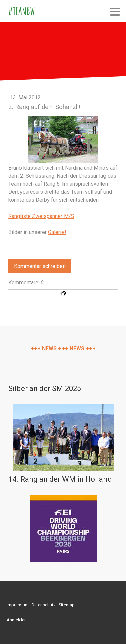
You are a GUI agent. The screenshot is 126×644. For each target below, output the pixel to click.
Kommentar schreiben (40, 266)
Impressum (18, 605)
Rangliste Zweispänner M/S (41, 216)
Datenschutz (44, 605)
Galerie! (57, 232)
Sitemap (67, 605)
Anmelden (17, 620)
